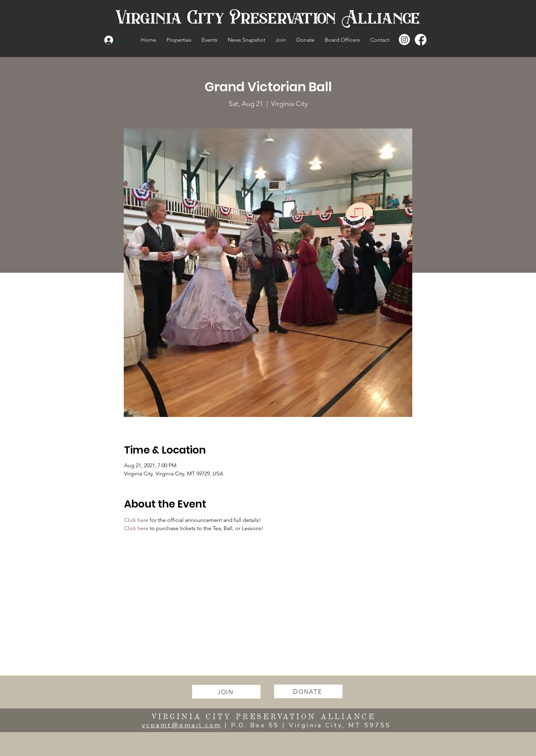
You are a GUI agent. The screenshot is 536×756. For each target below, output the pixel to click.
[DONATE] (308, 691)
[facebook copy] (421, 40)
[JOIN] (226, 692)
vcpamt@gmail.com (182, 725)
